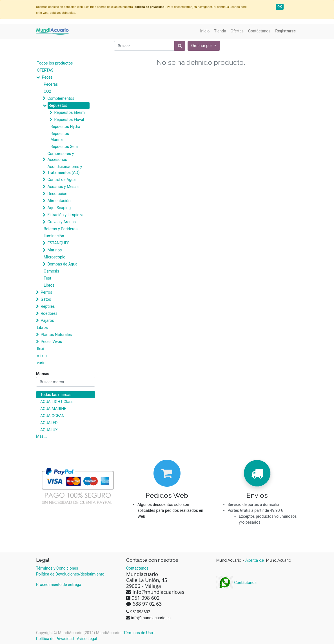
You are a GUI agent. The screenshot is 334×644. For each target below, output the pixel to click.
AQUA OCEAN (52, 416)
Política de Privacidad (55, 639)
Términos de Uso (138, 633)
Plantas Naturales (56, 335)
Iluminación (54, 236)
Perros (46, 292)
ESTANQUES (58, 243)
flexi (41, 349)
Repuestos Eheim (69, 112)
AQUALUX (49, 430)
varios (42, 363)
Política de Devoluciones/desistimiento (70, 574)
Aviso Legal (87, 639)
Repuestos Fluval (69, 119)
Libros (49, 285)
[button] (204, 46)
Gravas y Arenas (61, 222)
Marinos (54, 250)
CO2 (47, 91)
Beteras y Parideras (61, 229)
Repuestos (58, 105)
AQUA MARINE (53, 409)
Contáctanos (236, 583)
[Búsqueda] (180, 46)
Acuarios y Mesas (63, 187)
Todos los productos (55, 63)
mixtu (42, 356)
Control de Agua (61, 180)
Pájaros (47, 320)
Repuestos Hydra (65, 127)
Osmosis (51, 271)
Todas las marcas (56, 395)
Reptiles (48, 306)
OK (280, 7)
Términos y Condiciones (57, 568)
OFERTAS (45, 70)
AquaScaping (59, 208)
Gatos (46, 299)
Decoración (57, 194)
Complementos (61, 98)
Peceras (51, 84)
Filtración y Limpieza (65, 215)
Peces (47, 77)
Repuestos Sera (64, 147)
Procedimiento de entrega (59, 585)
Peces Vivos (51, 342)
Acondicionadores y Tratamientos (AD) (65, 170)
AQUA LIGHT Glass (57, 402)
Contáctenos (137, 568)
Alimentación (59, 201)
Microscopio (54, 257)
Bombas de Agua (62, 264)
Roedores (49, 313)
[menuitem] (205, 31)
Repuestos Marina (60, 137)
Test (47, 278)
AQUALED (49, 423)
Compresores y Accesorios (61, 157)
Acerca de (255, 560)
